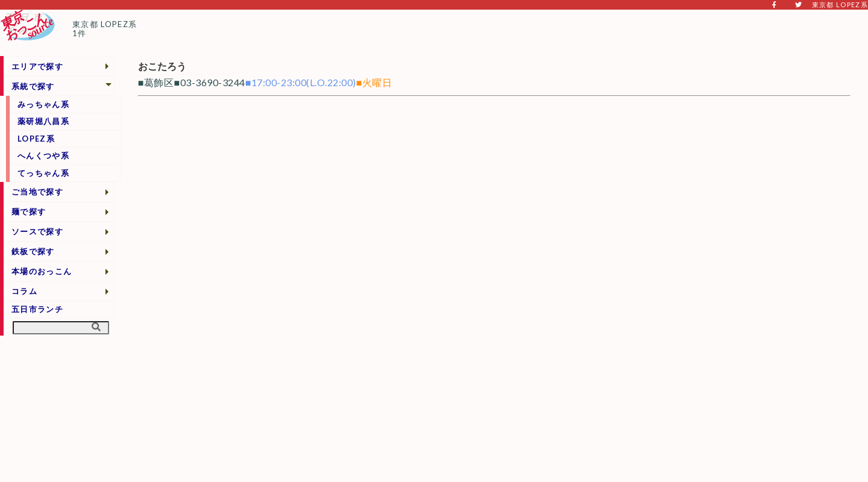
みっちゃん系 (43, 104)
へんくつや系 (43, 155)
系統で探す (33, 86)
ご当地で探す (37, 192)
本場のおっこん (42, 271)
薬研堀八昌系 (43, 121)
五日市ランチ (37, 309)
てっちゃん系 (43, 173)
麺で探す (29, 211)
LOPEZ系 (36, 139)
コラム (24, 291)
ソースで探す (37, 231)
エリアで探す (37, 66)
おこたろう (162, 66)
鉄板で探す (33, 251)
